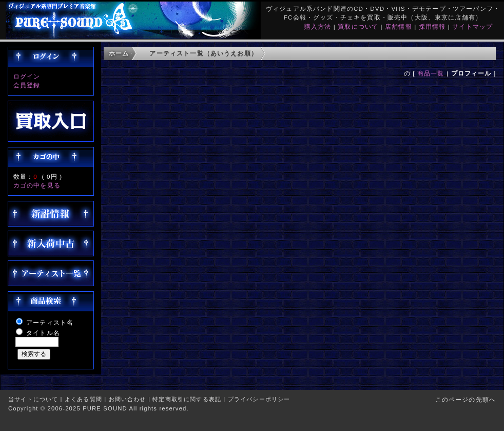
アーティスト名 (50, 322)
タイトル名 (43, 333)
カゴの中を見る (37, 185)
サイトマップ (472, 26)
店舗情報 (399, 26)
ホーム (119, 53)
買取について (358, 26)
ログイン (27, 76)
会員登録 (27, 85)
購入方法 (318, 26)
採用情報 (432, 26)
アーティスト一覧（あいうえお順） (203, 53)
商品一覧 (431, 73)
